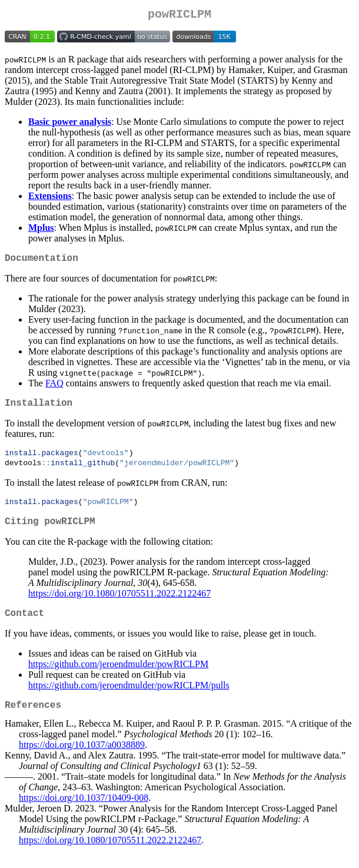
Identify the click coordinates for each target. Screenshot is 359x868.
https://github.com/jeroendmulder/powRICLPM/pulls (129, 700)
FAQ (54, 388)
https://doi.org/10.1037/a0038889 (82, 762)
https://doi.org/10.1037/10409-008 (84, 815)
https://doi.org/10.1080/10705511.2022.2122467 (119, 606)
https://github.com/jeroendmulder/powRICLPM (118, 679)
